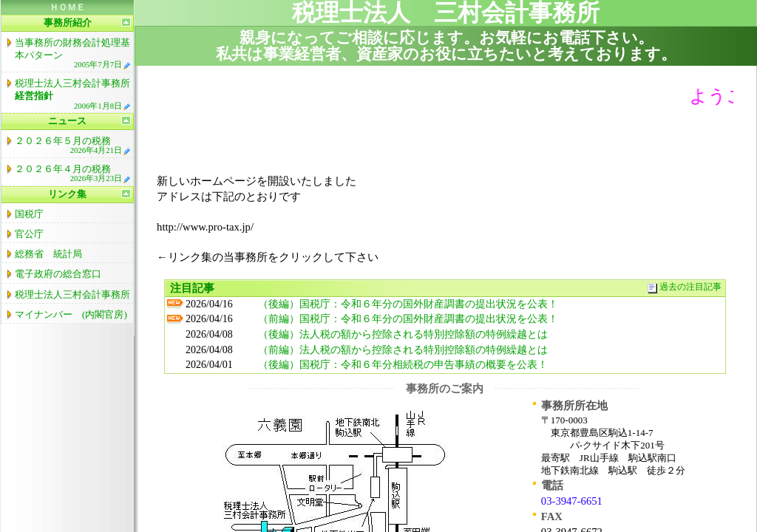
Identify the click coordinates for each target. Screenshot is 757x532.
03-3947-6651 (572, 501)
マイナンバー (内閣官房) (71, 314)
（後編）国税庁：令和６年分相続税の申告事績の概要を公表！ (403, 365)
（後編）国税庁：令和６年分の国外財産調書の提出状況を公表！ (408, 304)
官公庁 (29, 234)
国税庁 (29, 214)
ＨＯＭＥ (67, 7)
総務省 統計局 (48, 254)
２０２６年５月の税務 (73, 145)
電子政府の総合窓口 (58, 274)
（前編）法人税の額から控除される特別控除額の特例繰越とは (403, 350)
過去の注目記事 (690, 287)
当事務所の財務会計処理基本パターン (73, 53)
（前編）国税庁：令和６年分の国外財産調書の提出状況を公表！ (408, 319)
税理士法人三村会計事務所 (73, 94)
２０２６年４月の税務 (73, 173)
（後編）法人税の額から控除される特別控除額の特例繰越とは (403, 334)
